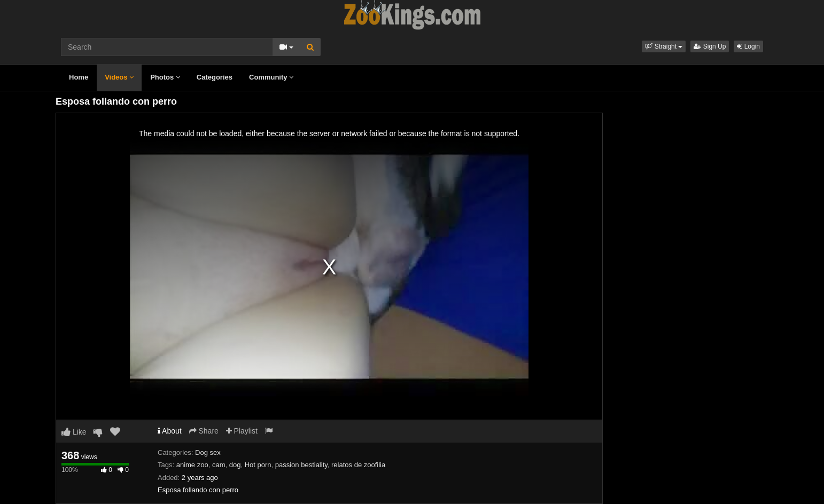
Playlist (242, 431)
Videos (119, 77)
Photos (165, 77)
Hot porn (258, 465)
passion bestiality (301, 465)
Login (748, 46)
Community (271, 77)
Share (204, 431)
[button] (664, 46)
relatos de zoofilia (358, 465)
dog (235, 465)
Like (74, 432)
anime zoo (192, 465)
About (170, 431)
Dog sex (208, 452)
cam (219, 465)
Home (79, 77)
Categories (215, 77)
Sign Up (710, 46)
